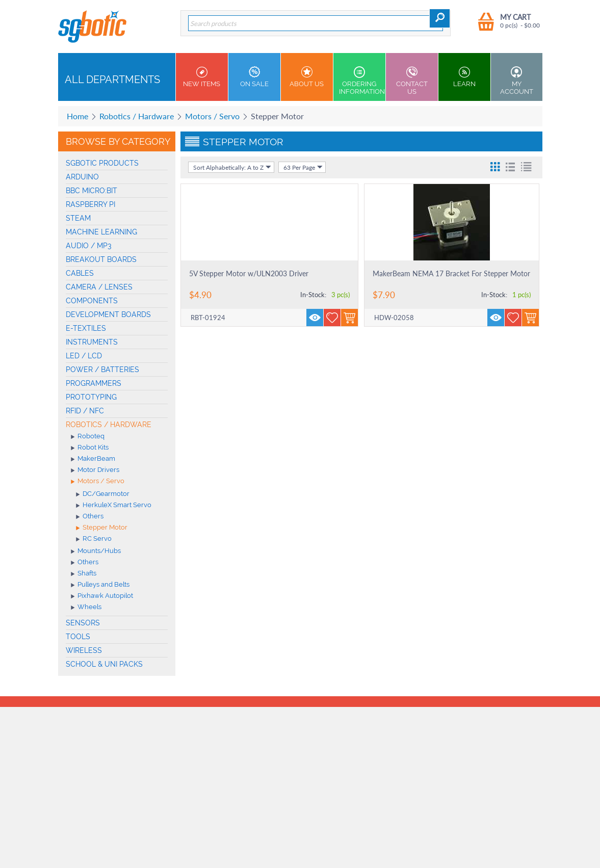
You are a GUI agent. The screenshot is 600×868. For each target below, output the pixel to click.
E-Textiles (86, 328)
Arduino (82, 177)
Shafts (84, 574)
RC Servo (94, 539)
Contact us (412, 81)
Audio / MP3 (89, 246)
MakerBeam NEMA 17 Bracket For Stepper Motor (451, 273)
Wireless (84, 650)
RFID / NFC (85, 411)
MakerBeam (93, 459)
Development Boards (108, 314)
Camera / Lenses (99, 287)
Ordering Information (362, 81)
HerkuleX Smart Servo (114, 506)
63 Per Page (303, 167)
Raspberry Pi (90, 204)
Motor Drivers (95, 470)
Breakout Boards (101, 259)
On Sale (254, 77)
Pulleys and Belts (100, 585)
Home (77, 116)
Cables (80, 273)
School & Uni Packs (104, 664)
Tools (78, 637)
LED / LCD (84, 356)
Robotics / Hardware (137, 116)
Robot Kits (90, 448)
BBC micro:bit (92, 191)
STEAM (78, 218)
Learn (464, 77)
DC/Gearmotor (103, 494)
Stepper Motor (102, 528)
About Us (307, 77)
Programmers (94, 383)
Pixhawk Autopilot (102, 596)
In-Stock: (313, 295)
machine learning (101, 232)
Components (92, 301)
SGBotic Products (102, 163)
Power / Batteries (102, 370)
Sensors (83, 623)
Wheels (86, 608)
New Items (202, 77)
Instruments (92, 342)
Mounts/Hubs (96, 551)
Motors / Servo (212, 116)
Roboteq (88, 437)
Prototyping (91, 397)
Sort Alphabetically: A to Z (232, 167)
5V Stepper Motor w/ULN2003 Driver (249, 273)
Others (90, 517)
